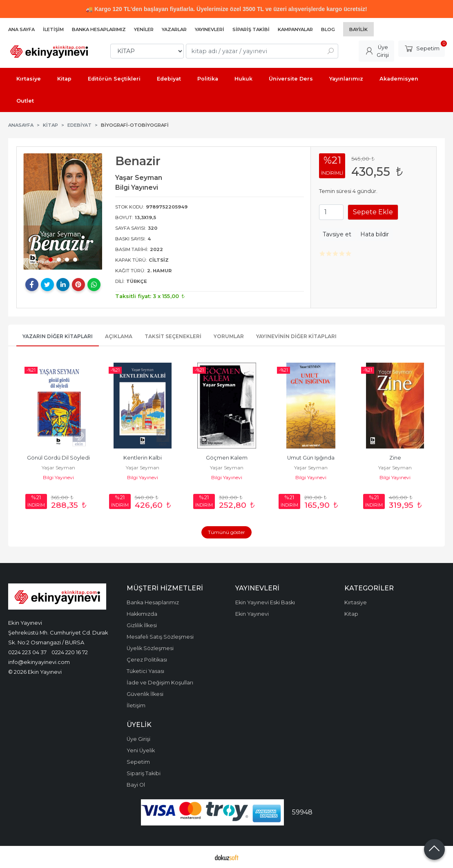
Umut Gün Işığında (311, 458)
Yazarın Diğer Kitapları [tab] (58, 336)
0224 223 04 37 (27, 652)
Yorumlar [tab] (229, 336)
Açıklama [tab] (119, 336)
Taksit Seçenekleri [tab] (173, 336)
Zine (395, 458)
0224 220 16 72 (70, 652)
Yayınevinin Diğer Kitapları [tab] (296, 336)
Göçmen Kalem (227, 458)
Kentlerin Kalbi (143, 458)
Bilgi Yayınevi (58, 477)
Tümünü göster (226, 532)
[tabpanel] (63, 211)
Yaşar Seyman (58, 468)
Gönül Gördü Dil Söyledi (58, 458)
